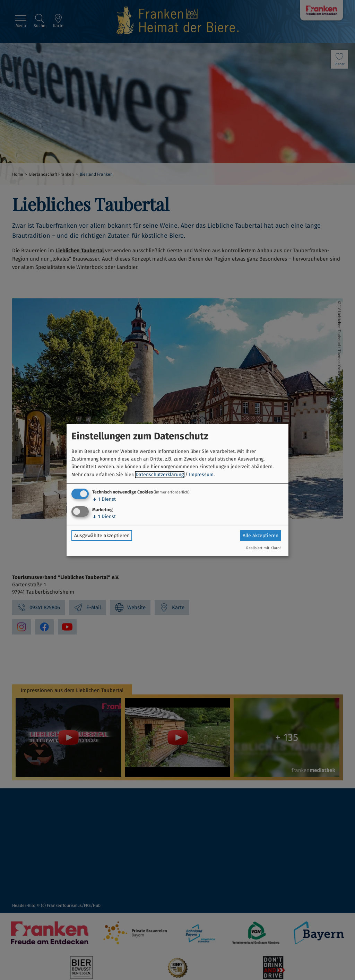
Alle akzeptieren (261, 536)
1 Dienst (104, 499)
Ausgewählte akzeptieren (102, 536)
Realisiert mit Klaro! (263, 548)
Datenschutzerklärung (160, 475)
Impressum (201, 475)
